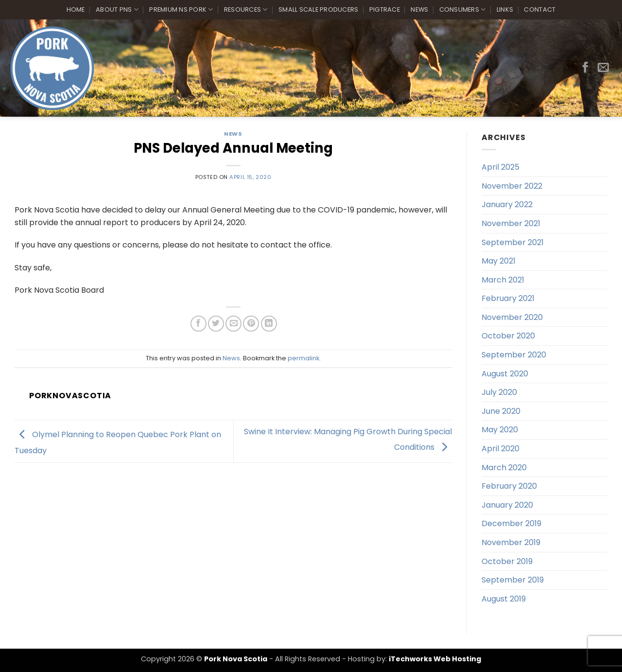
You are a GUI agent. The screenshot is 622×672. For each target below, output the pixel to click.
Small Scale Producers (318, 9)
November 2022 (512, 186)
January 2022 (507, 204)
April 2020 (501, 449)
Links (505, 9)
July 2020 (499, 392)
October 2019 (507, 561)
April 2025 (501, 167)
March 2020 (504, 468)
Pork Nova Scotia (236, 659)
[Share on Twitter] (216, 324)
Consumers (463, 9)
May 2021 (499, 261)
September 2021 (513, 242)
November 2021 (511, 223)
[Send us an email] (603, 68)
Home (76, 9)
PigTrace (385, 9)
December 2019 (511, 523)
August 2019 (504, 599)
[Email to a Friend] (233, 324)
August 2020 (505, 374)
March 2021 (503, 280)
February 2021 (508, 298)
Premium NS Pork (181, 9)
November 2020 (512, 317)
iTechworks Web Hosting (435, 659)
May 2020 (500, 430)
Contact (540, 9)
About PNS (117, 9)
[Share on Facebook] (199, 324)
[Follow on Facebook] (585, 68)
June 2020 (501, 411)
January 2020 (507, 505)
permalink (303, 358)
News (419, 9)
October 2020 (508, 336)
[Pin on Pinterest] (251, 324)
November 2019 (511, 542)
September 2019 (513, 580)
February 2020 (509, 486)
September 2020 (514, 355)
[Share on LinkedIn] (269, 324)
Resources (246, 9)
